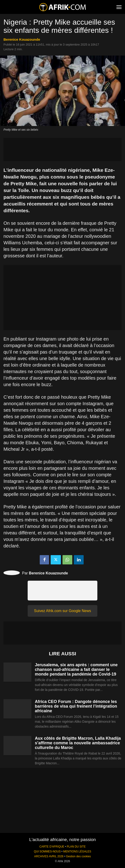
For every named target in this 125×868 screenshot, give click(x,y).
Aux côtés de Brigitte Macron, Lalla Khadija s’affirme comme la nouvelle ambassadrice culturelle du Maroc (78, 743)
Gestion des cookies (78, 856)
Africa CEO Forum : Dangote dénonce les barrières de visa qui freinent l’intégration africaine (76, 706)
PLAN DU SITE (76, 847)
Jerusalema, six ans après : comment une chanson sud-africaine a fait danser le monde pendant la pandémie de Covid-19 (76, 669)
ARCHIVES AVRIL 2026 (49, 856)
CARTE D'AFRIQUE (52, 847)
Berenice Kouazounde (22, 39)
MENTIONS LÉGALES (77, 851)
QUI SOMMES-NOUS (47, 851)
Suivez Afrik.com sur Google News (62, 611)
